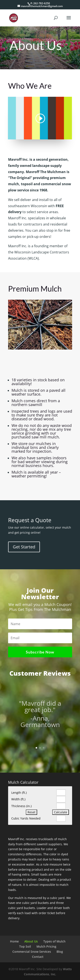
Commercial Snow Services (32, 952)
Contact (38, 957)
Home (14, 941)
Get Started (24, 547)
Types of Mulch (54, 941)
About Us (31, 941)
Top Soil (25, 946)
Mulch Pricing (46, 946)
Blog (60, 952)
